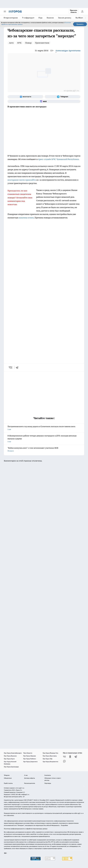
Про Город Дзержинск (30, 762)
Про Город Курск (9, 759)
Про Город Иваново (30, 756)
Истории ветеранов (11, 18)
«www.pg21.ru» (20, 788)
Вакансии (50, 18)
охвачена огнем (26, 218)
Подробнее (64, 825)
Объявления (8, 778)
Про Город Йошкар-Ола (50, 753)
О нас (26, 775)
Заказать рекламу (65, 18)
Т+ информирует (28, 18)
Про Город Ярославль (50, 756)
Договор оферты (30, 778)
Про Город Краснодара (11, 767)
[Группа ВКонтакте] (25, 97)
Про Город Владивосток (50, 762)
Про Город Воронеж (10, 756)
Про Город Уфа (48, 759)
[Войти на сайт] (82, 11)
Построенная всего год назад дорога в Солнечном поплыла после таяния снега (44, 428)
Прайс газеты (8, 783)
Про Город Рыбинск (30, 759)
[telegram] (18, 367)
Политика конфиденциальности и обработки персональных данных (26, 829)
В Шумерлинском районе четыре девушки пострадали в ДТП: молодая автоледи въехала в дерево (44, 439)
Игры (40, 18)
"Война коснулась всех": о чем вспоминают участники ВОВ (44, 450)
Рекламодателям (30, 783)
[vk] (11, 367)
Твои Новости (28, 753)
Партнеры (48, 783)
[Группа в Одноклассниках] (70, 757)
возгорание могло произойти (22, 180)
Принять (80, 24)
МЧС (19, 43)
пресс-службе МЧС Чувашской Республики (58, 159)
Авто (11, 43)
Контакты (48, 775)
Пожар (28, 43)
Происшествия (42, 43)
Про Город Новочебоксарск (13, 753)
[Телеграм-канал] (63, 97)
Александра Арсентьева (68, 51)
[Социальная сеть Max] (44, 101)
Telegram (7, 775)
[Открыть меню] (5, 11)
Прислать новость (74, 11)
